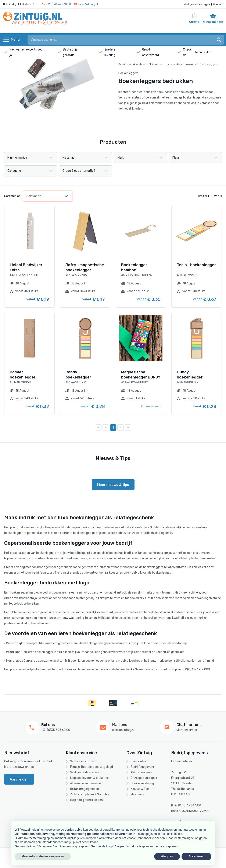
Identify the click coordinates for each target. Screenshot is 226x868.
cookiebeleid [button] (174, 834)
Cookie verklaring (142, 783)
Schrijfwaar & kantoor (132, 64)
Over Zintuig (139, 761)
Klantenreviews (141, 772)
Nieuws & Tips (140, 789)
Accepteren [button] (196, 856)
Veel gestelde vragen (197, 4)
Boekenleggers (209, 64)
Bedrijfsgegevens (143, 767)
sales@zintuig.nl (86, 4)
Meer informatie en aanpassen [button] (43, 856)
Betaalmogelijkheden (85, 789)
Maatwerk (137, 794)
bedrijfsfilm (203, 52)
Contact (218, 4)
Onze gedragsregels (144, 778)
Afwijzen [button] (167, 856)
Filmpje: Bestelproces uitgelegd (92, 767)
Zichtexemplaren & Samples (90, 794)
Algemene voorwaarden (86, 783)
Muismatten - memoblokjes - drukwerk (172, 64)
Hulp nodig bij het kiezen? (87, 800)
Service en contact (83, 761)
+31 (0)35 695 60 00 (57, 4)
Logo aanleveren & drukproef (90, 778)
